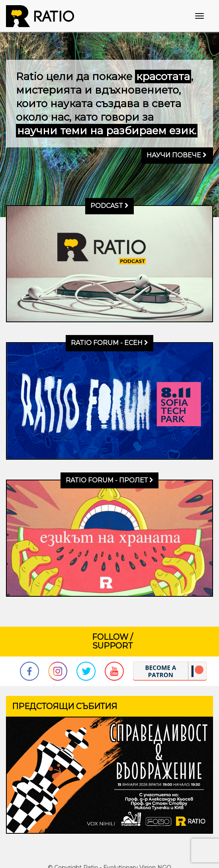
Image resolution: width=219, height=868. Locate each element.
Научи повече (177, 155)
